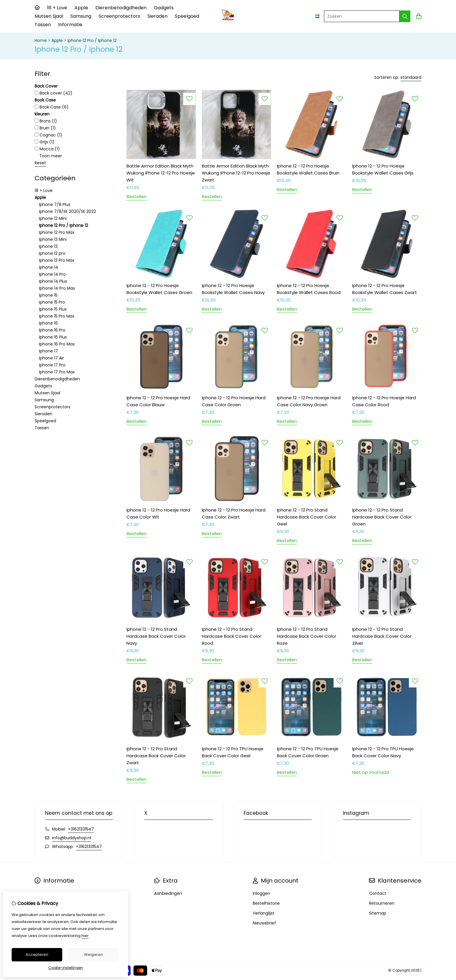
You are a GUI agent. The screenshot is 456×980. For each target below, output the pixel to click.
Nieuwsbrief (264, 923)
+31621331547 (81, 829)
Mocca (47, 149)
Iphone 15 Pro (52, 302)
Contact (378, 893)
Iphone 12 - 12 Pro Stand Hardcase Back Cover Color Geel (307, 517)
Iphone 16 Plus (53, 337)
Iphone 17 (48, 351)
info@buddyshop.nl (72, 838)
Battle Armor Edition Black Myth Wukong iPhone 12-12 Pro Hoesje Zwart (236, 173)
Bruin (45, 128)
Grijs (44, 142)
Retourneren (382, 903)
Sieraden (157, 16)
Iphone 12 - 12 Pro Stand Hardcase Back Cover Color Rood (231, 636)
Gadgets (164, 8)
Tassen (43, 25)
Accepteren (37, 955)
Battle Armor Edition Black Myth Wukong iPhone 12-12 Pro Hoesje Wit (161, 173)
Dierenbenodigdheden (121, 8)
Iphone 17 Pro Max (57, 372)
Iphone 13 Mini (53, 239)
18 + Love (57, 8)
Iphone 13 (48, 246)
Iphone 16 (48, 323)
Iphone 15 (48, 295)
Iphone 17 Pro (52, 365)
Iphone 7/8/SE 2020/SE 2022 (67, 211)
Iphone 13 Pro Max (57, 260)
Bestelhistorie (266, 903)
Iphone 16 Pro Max (57, 344)
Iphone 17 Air (51, 358)
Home (41, 40)
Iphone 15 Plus (53, 309)
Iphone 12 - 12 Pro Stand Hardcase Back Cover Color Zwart (156, 756)
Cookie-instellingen (66, 968)
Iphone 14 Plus (53, 281)
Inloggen (261, 893)
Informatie (70, 25)
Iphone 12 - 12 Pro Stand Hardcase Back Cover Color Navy (156, 636)
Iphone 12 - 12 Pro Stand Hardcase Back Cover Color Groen (382, 517)
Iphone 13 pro (52, 253)
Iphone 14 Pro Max (57, 288)
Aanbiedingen (168, 893)
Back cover (54, 93)
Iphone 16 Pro (52, 330)
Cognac (48, 135)
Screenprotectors (119, 16)
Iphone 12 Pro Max (57, 232)
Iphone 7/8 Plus (55, 204)
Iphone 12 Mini (53, 218)
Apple (81, 8)
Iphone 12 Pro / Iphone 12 (92, 40)
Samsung (81, 16)
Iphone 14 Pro (52, 274)
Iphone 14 (49, 267)
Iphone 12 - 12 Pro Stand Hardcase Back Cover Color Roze (307, 636)
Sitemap (378, 913)
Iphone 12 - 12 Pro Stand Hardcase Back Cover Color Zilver (382, 636)
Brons (46, 121)
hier (85, 936)
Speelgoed (187, 16)
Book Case (52, 107)
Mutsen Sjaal (49, 16)
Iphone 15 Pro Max (57, 316)
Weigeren (93, 955)
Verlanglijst (264, 913)
